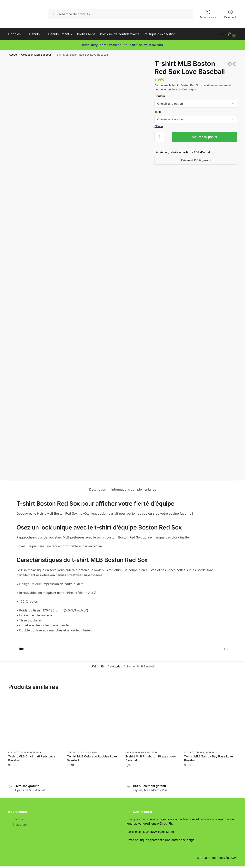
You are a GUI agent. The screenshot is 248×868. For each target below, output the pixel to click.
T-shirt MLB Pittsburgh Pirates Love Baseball (151, 758)
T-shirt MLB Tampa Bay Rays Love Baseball (208, 758)
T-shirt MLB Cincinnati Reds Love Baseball (32, 758)
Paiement (230, 14)
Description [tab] (98, 489)
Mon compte (208, 14)
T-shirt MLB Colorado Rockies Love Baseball (92, 758)
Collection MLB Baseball (36, 55)
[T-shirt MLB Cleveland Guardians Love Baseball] (230, 64)
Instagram (20, 824)
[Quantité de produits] (159, 137)
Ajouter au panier (204, 137)
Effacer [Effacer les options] (159, 126)
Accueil (13, 55)
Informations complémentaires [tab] (134, 489)
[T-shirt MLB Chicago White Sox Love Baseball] (235, 64)
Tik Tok (18, 819)
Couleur (160, 96)
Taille (158, 112)
